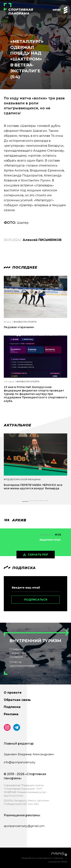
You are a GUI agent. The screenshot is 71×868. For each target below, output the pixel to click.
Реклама (11, 714)
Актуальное (18, 425)
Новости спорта (22, 35)
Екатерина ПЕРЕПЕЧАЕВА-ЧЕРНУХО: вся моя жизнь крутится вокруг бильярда (33, 487)
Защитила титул (50, 540)
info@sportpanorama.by (20, 762)
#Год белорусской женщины (22, 479)
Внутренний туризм (35, 641)
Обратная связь (17, 700)
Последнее (21, 267)
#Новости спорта (25, 322)
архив (15, 520)
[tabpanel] (35, 465)
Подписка (12, 707)
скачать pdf (38, 555)
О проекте (13, 693)
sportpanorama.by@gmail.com (24, 826)
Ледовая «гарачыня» (19, 327)
